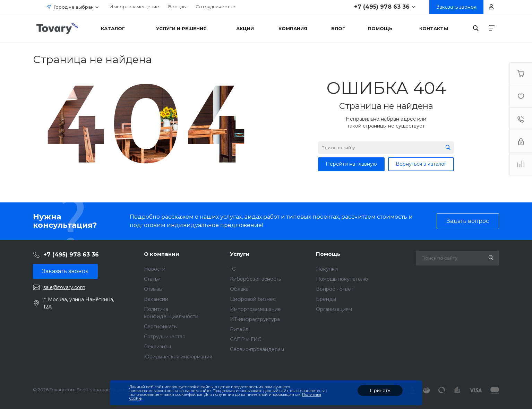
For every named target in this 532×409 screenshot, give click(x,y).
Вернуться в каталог (421, 164)
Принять (380, 390)
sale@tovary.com (64, 287)
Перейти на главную (351, 164)
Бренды (177, 7)
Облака (239, 289)
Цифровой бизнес (253, 299)
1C (233, 269)
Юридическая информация (178, 357)
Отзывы (153, 289)
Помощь (328, 254)
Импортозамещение (134, 7)
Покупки (327, 269)
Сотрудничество (216, 7)
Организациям (334, 309)
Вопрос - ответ (335, 289)
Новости (155, 269)
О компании (162, 254)
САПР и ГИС (246, 339)
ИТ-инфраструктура (255, 319)
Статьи (152, 279)
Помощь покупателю (342, 279)
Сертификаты (161, 327)
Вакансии (156, 299)
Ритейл (239, 329)
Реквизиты (157, 347)
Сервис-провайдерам (257, 349)
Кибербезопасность (255, 279)
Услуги (240, 254)
